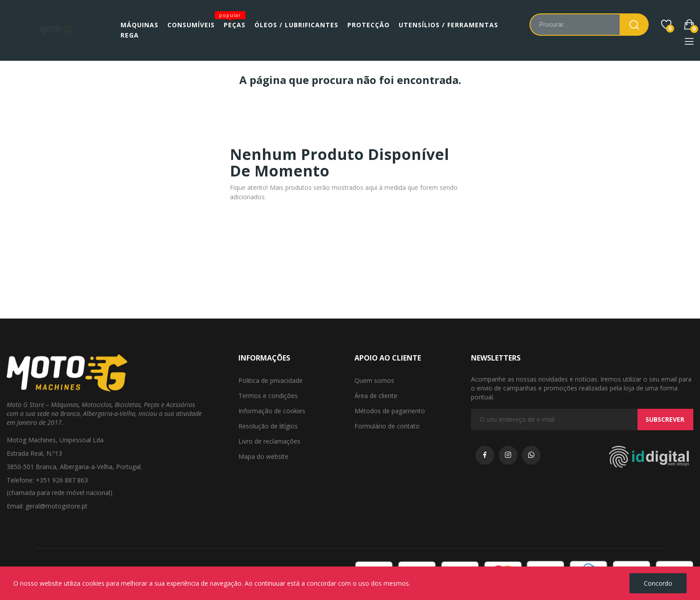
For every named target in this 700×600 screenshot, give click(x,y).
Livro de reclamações (269, 441)
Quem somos (374, 380)
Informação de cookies (272, 411)
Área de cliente (376, 396)
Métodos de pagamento (390, 411)
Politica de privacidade (271, 380)
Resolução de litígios (268, 426)
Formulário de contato (387, 426)
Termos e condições (268, 396)
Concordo (658, 583)
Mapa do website (263, 456)
